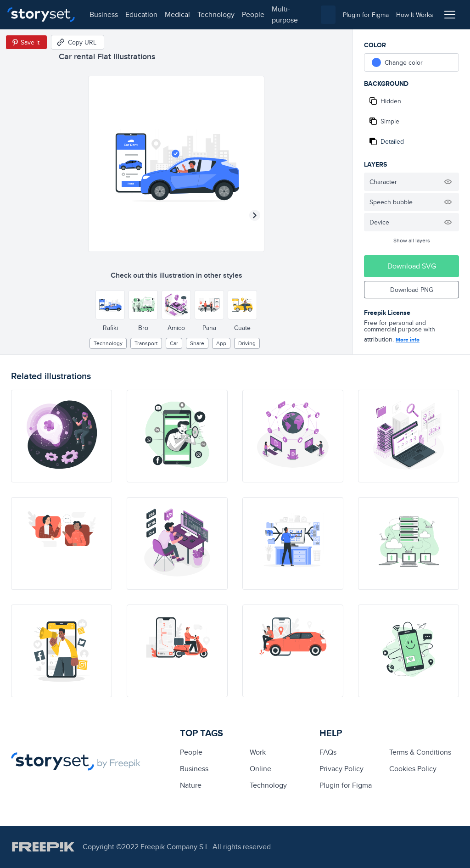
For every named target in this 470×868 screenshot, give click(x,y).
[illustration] (62, 436)
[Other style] (110, 305)
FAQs (328, 752)
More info (408, 340)
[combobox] (328, 15)
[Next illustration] (255, 215)
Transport (146, 343)
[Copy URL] (78, 42)
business (104, 14)
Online (260, 769)
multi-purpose (285, 14)
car (174, 343)
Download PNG (412, 290)
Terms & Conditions (420, 752)
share (197, 343)
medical (177, 14)
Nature (191, 785)
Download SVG (412, 266)
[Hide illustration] (448, 182)
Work (258, 752)
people (253, 14)
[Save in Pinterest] (26, 42)
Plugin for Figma (346, 785)
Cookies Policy (413, 769)
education (141, 14)
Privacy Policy (341, 769)
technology (216, 14)
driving (247, 343)
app (221, 343)
